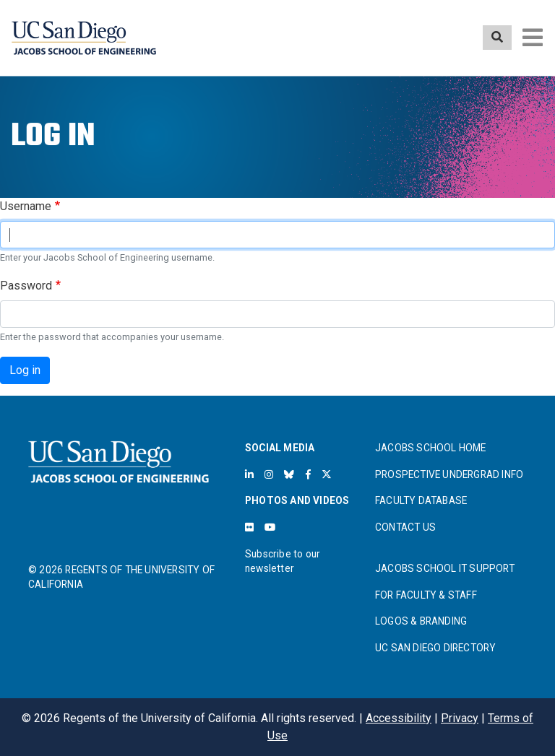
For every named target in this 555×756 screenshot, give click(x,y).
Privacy (460, 718)
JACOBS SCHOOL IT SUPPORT (445, 568)
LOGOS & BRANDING (421, 621)
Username (26, 206)
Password (26, 286)
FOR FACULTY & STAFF (426, 595)
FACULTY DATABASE (421, 500)
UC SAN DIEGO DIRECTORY (435, 648)
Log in (25, 370)
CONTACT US (405, 527)
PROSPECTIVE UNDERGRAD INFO (449, 474)
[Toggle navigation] (533, 38)
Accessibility (399, 718)
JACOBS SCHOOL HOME (431, 448)
